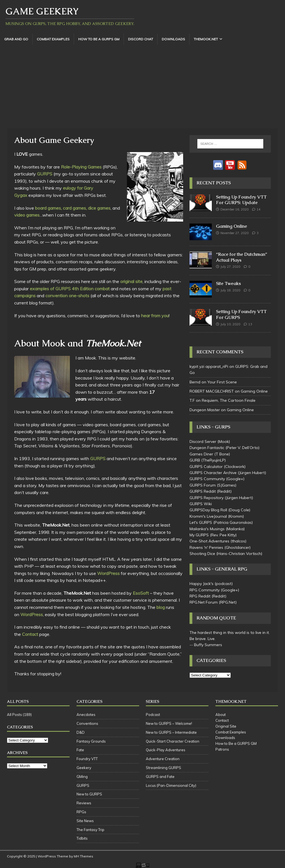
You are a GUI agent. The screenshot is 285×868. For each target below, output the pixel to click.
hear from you (155, 316)
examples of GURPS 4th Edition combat (70, 289)
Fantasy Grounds (91, 741)
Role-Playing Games (81, 167)
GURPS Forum (203, 485)
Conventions (87, 723)
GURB (195, 460)
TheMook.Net (206, 39)
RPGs (81, 812)
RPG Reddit (200, 596)
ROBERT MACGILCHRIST (212, 391)
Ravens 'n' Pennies (206, 547)
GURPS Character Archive (213, 473)
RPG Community (205, 590)
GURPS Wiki (201, 504)
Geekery (84, 768)
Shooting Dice (202, 554)
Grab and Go (16, 39)
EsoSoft (141, 593)
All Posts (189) (19, 715)
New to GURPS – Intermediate (171, 732)
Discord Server (203, 442)
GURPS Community (207, 479)
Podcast (153, 715)
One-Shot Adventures (209, 541)
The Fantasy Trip (90, 830)
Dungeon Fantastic (207, 448)
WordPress (108, 573)
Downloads (173, 39)
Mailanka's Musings (207, 529)
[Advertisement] (142, 86)
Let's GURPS (201, 522)
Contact (30, 634)
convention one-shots (67, 296)
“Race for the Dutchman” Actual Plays (242, 257)
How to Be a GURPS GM (99, 39)
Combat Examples (53, 39)
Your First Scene (222, 382)
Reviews (84, 803)
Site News (85, 821)
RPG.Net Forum (204, 602)
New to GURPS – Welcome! (169, 723)
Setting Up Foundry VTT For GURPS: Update (241, 200)
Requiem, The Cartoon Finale (229, 400)
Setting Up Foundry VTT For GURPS (241, 314)
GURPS (45, 174)
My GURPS (199, 535)
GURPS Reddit (203, 491)
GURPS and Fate (160, 777)
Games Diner (201, 454)
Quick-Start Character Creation (173, 741)
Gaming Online (232, 226)
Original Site (226, 726)
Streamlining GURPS (164, 768)
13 (250, 324)
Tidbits (82, 838)
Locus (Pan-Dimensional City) (171, 785)
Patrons (222, 749)
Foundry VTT (87, 759)
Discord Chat (141, 39)
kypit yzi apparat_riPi (209, 366)
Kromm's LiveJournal (208, 516)
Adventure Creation (163, 759)
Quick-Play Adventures (166, 750)
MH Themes (83, 856)
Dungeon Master (205, 410)
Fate (80, 750)
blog (161, 607)
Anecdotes (86, 715)
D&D (81, 732)
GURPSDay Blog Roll (208, 510)
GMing (82, 777)
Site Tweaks (228, 283)
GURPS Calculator (206, 467)
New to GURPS (89, 794)
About (221, 715)
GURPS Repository (207, 498)
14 (259, 209)
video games (27, 215)
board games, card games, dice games (73, 208)
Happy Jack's (202, 584)
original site (131, 281)
